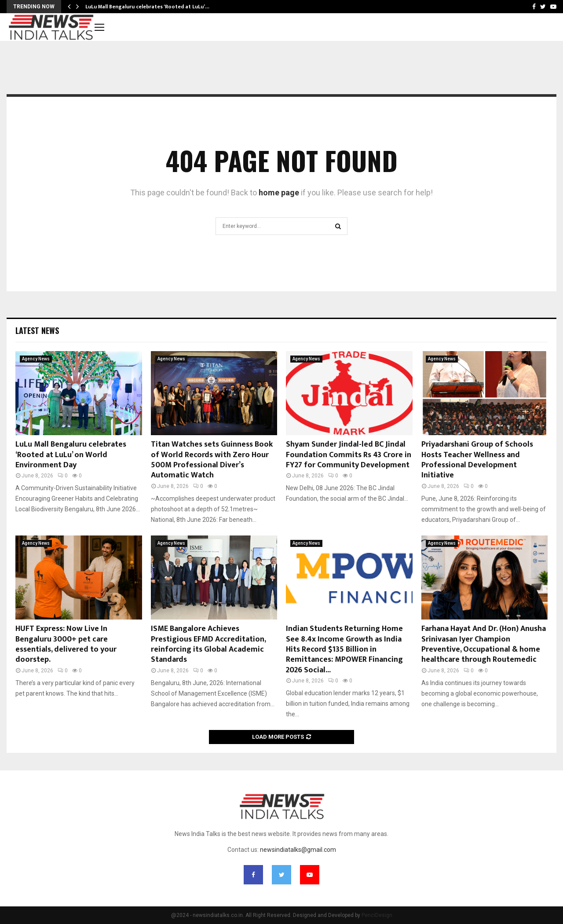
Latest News (37, 330)
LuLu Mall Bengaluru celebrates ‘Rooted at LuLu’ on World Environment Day (71, 455)
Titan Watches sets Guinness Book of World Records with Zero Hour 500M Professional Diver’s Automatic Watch (212, 460)
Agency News (36, 359)
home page (279, 192)
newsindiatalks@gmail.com (298, 850)
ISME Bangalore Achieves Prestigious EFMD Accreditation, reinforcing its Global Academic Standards (208, 644)
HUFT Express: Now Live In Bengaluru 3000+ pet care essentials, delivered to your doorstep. (66, 644)
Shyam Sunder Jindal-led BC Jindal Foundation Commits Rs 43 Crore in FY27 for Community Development (349, 455)
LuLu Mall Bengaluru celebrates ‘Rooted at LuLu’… (147, 7)
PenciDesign (377, 915)
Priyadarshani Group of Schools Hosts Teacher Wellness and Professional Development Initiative (477, 460)
